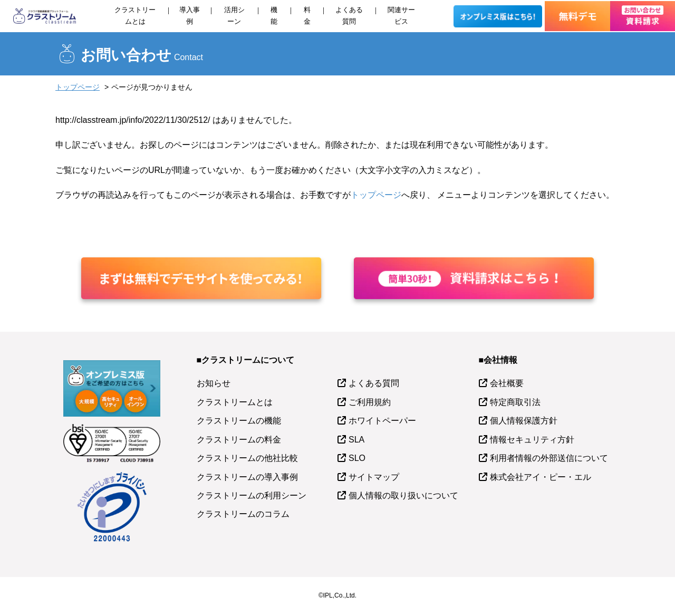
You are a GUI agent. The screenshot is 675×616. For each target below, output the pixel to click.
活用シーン (234, 16)
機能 (274, 16)
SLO (357, 458)
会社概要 (507, 383)
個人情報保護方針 (524, 421)
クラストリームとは (135, 16)
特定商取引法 (515, 402)
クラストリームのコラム (243, 514)
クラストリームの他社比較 (247, 458)
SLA (356, 440)
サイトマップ (374, 477)
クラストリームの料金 (239, 440)
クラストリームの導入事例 (247, 477)
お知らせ (214, 383)
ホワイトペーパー (382, 421)
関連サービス (401, 16)
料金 (307, 16)
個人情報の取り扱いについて (403, 495)
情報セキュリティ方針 (532, 440)
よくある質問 (349, 16)
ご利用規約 (370, 402)
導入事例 (190, 16)
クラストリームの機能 (239, 421)
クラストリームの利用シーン (252, 495)
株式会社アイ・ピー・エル (541, 477)
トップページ (78, 87)
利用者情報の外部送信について (549, 458)
